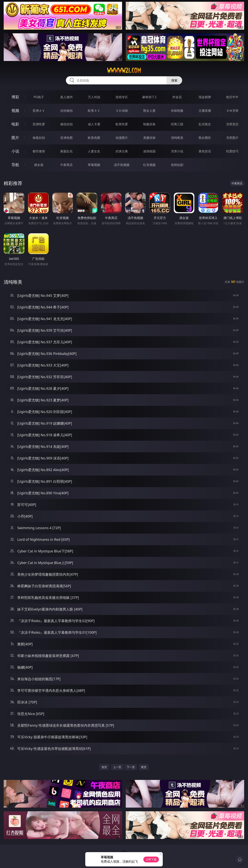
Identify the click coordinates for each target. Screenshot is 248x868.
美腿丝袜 (149, 138)
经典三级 (177, 124)
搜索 (174, 80)
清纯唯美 (177, 138)
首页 (104, 767)
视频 (15, 110)
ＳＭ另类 (232, 111)
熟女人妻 (149, 111)
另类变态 (232, 124)
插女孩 (39, 165)
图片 (15, 138)
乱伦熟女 (205, 124)
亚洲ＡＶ (39, 111)
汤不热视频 (122, 165)
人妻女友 (94, 151)
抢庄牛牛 (232, 97)
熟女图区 (205, 138)
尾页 (144, 767)
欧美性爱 (122, 124)
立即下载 (151, 859)
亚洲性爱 (39, 124)
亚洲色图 (66, 138)
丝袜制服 (177, 111)
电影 (15, 124)
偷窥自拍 (39, 138)
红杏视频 (149, 165)
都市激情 (39, 151)
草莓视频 (94, 165)
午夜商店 (66, 165)
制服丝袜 (149, 124)
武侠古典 (122, 151)
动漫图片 (122, 138)
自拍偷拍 (66, 111)
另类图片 (232, 138)
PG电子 (39, 97)
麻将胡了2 (149, 97)
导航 (15, 165)
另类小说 (177, 151)
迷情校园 (149, 151)
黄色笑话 (205, 151)
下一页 (131, 767)
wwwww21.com (124, 70)
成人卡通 (94, 124)
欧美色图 (94, 138)
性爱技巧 (232, 151)
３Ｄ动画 (122, 111)
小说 (15, 151)
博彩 (15, 97)
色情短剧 (177, 165)
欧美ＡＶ (94, 111)
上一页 (117, 767)
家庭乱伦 (66, 151)
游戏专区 (122, 97)
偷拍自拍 (66, 124)
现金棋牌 (205, 97)
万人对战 (94, 97)
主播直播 (205, 111)
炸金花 (177, 97)
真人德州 (66, 97)
